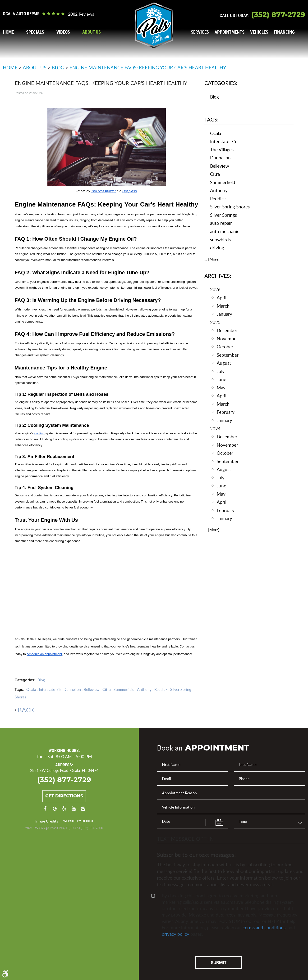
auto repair (221, 223)
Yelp (64, 811)
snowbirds (220, 240)
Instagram (83, 811)
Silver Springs (223, 215)
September (228, 355)
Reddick (161, 689)
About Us (92, 32)
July (221, 371)
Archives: (218, 276)
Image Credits (47, 821)
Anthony (144, 689)
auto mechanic (225, 231)
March (223, 306)
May (221, 388)
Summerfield (124, 689)
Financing (284, 32)
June (221, 379)
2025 (215, 322)
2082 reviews (81, 14)
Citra (107, 689)
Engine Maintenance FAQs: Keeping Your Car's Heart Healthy (148, 67)
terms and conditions (264, 927)
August (224, 363)
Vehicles (259, 32)
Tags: (211, 119)
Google (55, 811)
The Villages (222, 150)
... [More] (212, 259)
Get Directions (64, 796)
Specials (35, 32)
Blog (58, 67)
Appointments (230, 32)
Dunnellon (72, 689)
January (224, 314)
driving (217, 248)
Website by (78, 821)
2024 (215, 429)
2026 (215, 289)
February (226, 412)
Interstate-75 (50, 689)
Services (200, 32)
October (225, 347)
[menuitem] (8, 32)
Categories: (221, 83)
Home (8, 32)
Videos (63, 32)
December (227, 330)
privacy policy (175, 934)
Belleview (92, 689)
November (227, 339)
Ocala (31, 689)
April (221, 298)
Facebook (45, 811)
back (26, 710)
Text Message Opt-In (185, 839)
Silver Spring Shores (230, 207)
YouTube (74, 811)
